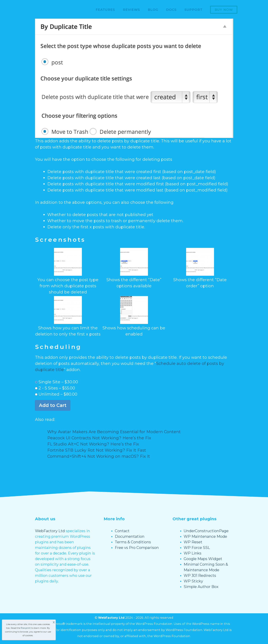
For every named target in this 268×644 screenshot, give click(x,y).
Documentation (130, 536)
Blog (153, 10)
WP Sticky (193, 581)
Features (105, 10)
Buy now (224, 10)
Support (193, 10)
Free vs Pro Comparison (137, 548)
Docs (171, 10)
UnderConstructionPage (206, 531)
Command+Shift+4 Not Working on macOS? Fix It (99, 456)
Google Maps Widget (203, 559)
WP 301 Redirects (200, 576)
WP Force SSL (197, 548)
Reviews (131, 10)
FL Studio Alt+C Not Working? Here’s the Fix (93, 444)
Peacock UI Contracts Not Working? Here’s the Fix (99, 438)
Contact (122, 531)
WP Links (193, 553)
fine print (26, 628)
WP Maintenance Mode (205, 536)
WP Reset (193, 542)
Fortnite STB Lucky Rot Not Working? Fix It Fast (97, 450)
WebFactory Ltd (50, 531)
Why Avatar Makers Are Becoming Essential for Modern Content (114, 432)
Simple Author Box (201, 587)
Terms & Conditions (133, 542)
